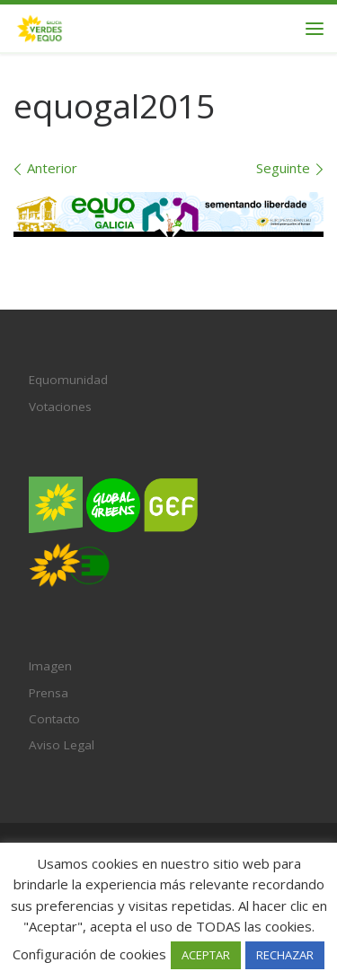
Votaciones (60, 407)
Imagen (50, 666)
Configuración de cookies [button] (89, 954)
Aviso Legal (62, 745)
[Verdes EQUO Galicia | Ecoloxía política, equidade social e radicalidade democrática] (40, 26)
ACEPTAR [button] (206, 955)
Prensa (49, 693)
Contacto (54, 719)
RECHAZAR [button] (285, 955)
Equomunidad (68, 380)
